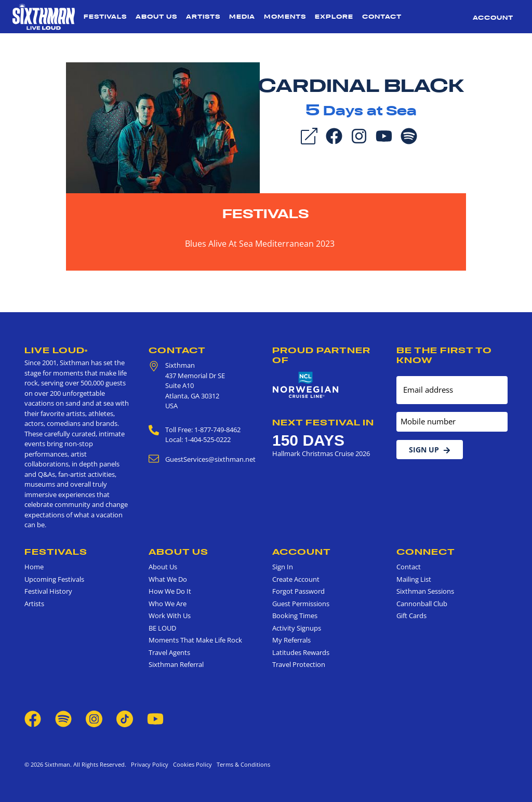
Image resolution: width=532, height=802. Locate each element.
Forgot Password (298, 591)
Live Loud (56, 350)
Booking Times (295, 616)
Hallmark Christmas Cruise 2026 (321, 453)
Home (34, 567)
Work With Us (170, 616)
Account (493, 18)
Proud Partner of (321, 355)
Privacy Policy (150, 764)
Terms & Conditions (242, 764)
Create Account (296, 579)
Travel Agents (169, 652)
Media (242, 17)
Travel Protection (299, 664)
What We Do (168, 579)
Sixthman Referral (176, 664)
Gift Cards (411, 616)
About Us (156, 17)
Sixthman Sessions (425, 591)
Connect (426, 552)
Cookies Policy (191, 764)
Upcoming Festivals (54, 579)
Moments (285, 17)
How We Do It (170, 591)
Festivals (105, 17)
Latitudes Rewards (301, 652)
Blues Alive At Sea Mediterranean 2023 (260, 244)
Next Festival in (323, 422)
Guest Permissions (301, 604)
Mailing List (414, 579)
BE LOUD (162, 628)
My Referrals (291, 640)
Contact (382, 17)
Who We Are (168, 604)
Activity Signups (297, 628)
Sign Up (430, 450)
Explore (334, 17)
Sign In (283, 567)
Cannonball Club (422, 604)
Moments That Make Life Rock (195, 640)
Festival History (48, 591)
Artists (203, 17)
